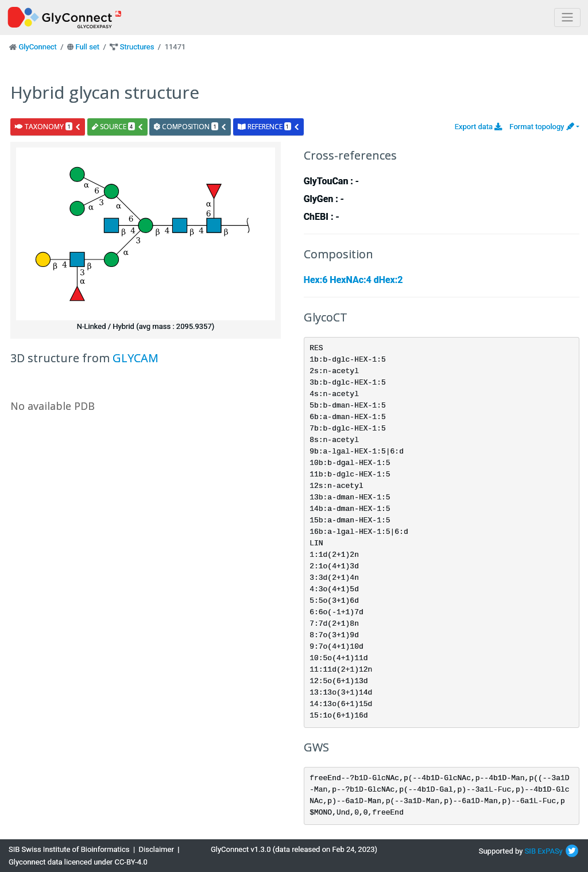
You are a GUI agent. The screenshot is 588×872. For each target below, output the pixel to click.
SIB (530, 851)
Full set (87, 47)
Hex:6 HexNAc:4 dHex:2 (353, 280)
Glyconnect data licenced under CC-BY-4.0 (78, 862)
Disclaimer (156, 849)
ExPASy (550, 851)
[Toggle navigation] (567, 18)
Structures (137, 47)
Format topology (541, 127)
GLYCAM (136, 358)
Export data (479, 127)
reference (269, 127)
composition (190, 127)
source (118, 127)
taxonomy (48, 127)
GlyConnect (37, 47)
